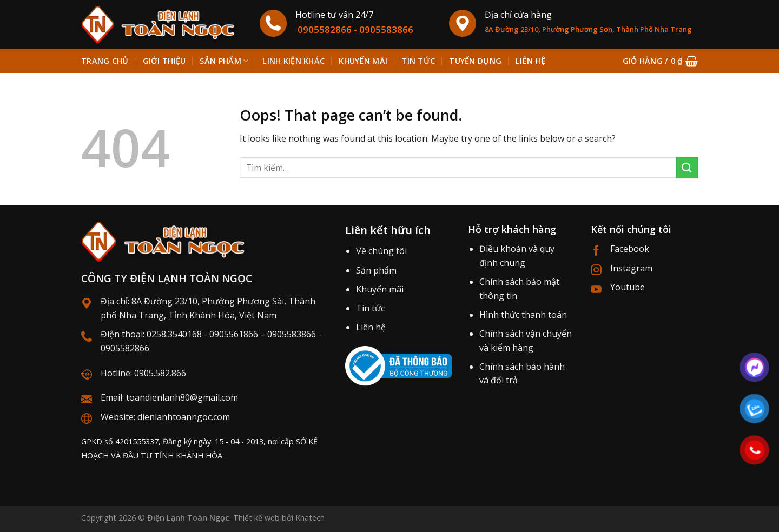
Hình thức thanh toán (523, 315)
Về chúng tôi (381, 251)
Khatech (310, 518)
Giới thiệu (164, 61)
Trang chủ (105, 61)
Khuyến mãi (363, 61)
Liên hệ (530, 61)
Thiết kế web (256, 518)
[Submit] (687, 167)
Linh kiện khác (293, 61)
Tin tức (418, 61)
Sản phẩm (224, 61)
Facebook (630, 249)
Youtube (628, 287)
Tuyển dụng (475, 61)
